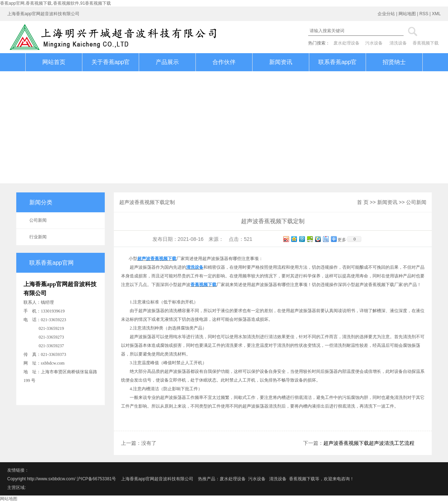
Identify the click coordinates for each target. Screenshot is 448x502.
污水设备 (374, 43)
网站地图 (407, 14)
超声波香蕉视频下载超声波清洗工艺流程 (369, 443)
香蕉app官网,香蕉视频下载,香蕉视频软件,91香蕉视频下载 (55, 3)
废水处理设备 (346, 43)
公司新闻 (38, 220)
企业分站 (386, 14)
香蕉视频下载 (426, 43)
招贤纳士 (394, 62)
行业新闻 (38, 237)
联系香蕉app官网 (338, 71)
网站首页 (54, 62)
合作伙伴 (224, 62)
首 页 (363, 202)
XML (436, 14)
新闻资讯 (281, 62)
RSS (424, 14)
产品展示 (167, 62)
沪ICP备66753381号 (97, 479)
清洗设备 (398, 43)
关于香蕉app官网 (111, 71)
